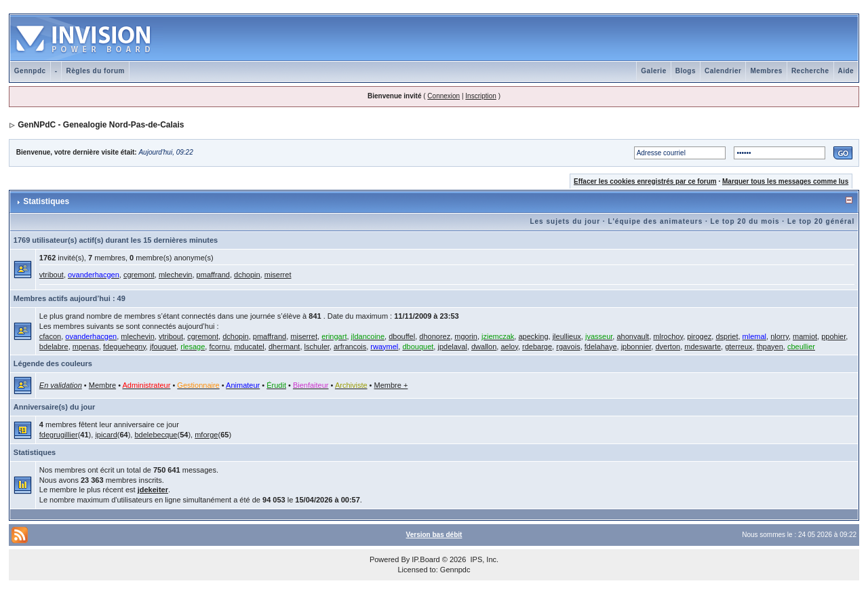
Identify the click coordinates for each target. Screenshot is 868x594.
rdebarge (537, 346)
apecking (533, 336)
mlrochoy (668, 336)
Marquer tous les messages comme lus (785, 181)
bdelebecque (156, 435)
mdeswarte (703, 346)
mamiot (805, 336)
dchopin (247, 275)
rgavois (568, 346)
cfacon (50, 336)
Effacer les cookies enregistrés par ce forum (645, 181)
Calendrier (723, 71)
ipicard (106, 435)
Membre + (391, 385)
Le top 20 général (821, 221)
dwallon (484, 346)
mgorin (466, 336)
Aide (846, 71)
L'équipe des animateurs (655, 221)
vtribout (52, 275)
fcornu (219, 346)
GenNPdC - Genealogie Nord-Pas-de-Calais (101, 125)
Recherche (810, 71)
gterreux (738, 346)
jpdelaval (452, 346)
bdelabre (54, 346)
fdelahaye (601, 346)
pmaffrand (213, 275)
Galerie (653, 71)
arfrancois (350, 346)
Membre (102, 385)
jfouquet (163, 346)
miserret (278, 275)
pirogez (699, 336)
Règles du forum (95, 71)
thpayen (770, 346)
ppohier (833, 336)
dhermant (284, 346)
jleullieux (567, 336)
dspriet (727, 336)
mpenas (86, 346)
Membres (766, 71)
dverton (668, 346)
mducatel (249, 346)
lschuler (317, 346)
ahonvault (633, 336)
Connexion (443, 96)
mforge (206, 435)
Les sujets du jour (565, 221)
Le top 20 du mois (745, 221)
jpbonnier (636, 346)
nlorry (780, 336)
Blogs (686, 71)
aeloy (509, 346)
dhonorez (435, 336)
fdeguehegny (124, 346)
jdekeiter (153, 490)
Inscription (481, 96)
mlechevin (176, 275)
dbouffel (402, 336)
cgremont (139, 275)
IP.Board (426, 559)
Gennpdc (30, 71)
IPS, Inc (483, 559)
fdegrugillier (59, 435)
